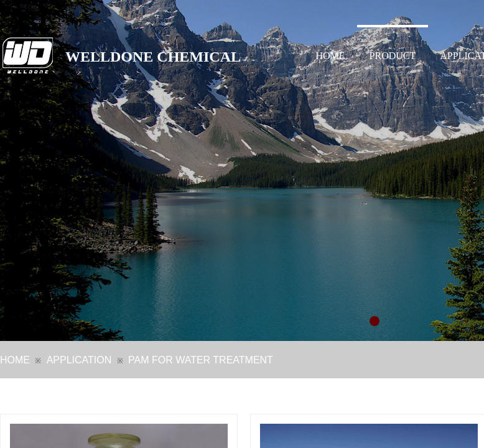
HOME (331, 56)
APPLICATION (79, 360)
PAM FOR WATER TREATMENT (201, 360)
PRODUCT (393, 56)
